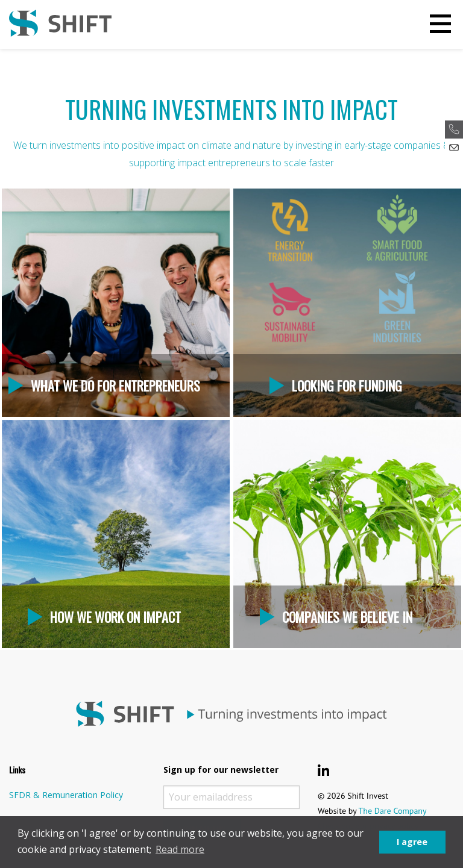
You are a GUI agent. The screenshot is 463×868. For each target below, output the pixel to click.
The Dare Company (392, 811)
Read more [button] (180, 849)
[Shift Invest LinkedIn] (323, 770)
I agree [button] (412, 842)
